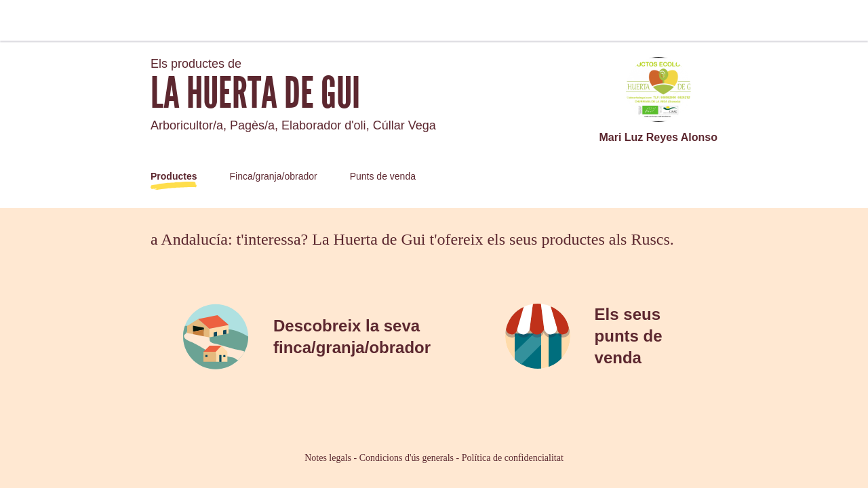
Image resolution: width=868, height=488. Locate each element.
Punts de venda (383, 176)
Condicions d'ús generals (407, 458)
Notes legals (328, 458)
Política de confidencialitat (513, 458)
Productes (174, 176)
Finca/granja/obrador (273, 176)
